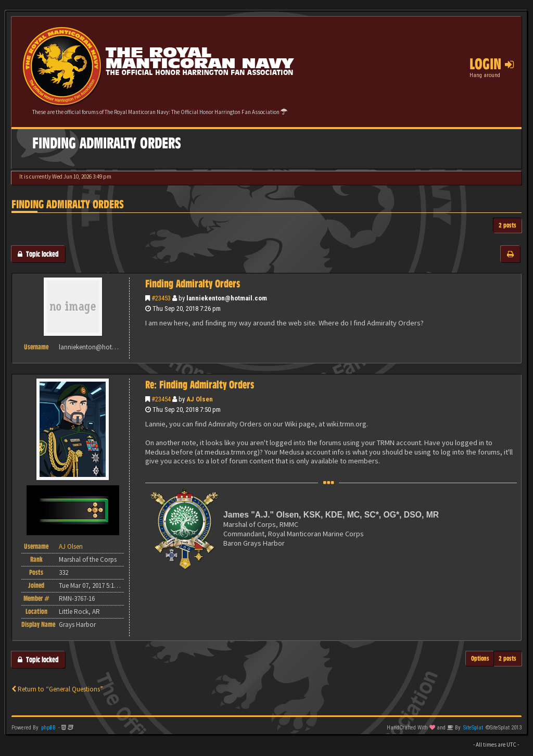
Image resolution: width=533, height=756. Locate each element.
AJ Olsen (200, 399)
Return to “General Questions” (57, 689)
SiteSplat (473, 728)
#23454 (161, 399)
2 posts (507, 225)
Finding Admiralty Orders (68, 204)
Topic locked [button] (38, 254)
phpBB (48, 728)
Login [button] (492, 64)
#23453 (161, 298)
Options (480, 658)
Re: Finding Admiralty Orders (200, 385)
